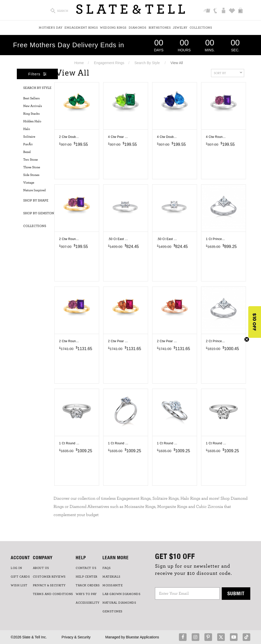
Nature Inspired (34, 190)
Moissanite (113, 585)
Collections (201, 28)
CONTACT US (86, 568)
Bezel (27, 152)
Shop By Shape (36, 201)
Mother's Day (51, 28)
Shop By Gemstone (40, 213)
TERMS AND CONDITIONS (53, 594)
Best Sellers (31, 98)
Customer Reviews (49, 577)
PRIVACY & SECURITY (49, 585)
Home (79, 63)
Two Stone (30, 160)
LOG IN (16, 568)
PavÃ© (28, 144)
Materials (112, 577)
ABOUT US (41, 568)
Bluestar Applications (142, 637)
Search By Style (147, 63)
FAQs (107, 568)
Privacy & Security (76, 637)
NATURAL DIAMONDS (119, 603)
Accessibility (88, 603)
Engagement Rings (81, 28)
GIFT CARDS (20, 577)
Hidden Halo (32, 121)
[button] (255, 322)
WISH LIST (19, 585)
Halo (27, 129)
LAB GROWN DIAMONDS (121, 594)
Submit (236, 593)
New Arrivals (33, 106)
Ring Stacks (31, 114)
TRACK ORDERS (88, 585)
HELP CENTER (87, 577)
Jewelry (180, 28)
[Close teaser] (247, 339)
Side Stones (31, 175)
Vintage (29, 183)
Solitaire (29, 137)
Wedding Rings (113, 28)
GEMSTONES (113, 611)
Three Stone (32, 167)
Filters (37, 74)
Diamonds (138, 28)
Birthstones (160, 28)
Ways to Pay (86, 594)
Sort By (228, 73)
